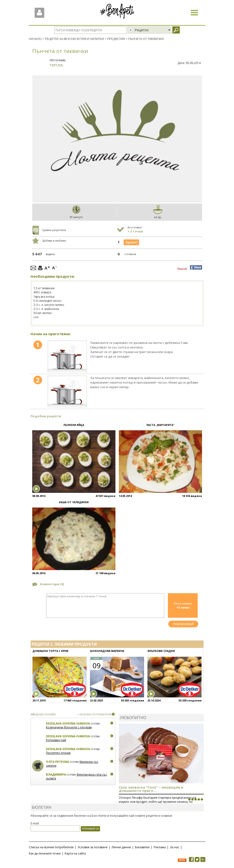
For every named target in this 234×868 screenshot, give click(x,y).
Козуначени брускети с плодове (69, 727)
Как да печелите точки (45, 853)
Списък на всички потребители (51, 847)
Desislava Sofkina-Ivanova (68, 723)
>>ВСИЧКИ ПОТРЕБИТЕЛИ (94, 714)
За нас (174, 847)
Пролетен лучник (58, 753)
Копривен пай (56, 740)
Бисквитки (142, 847)
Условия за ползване (93, 847)
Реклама (160, 847)
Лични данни (121, 847)
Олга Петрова (57, 762)
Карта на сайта (75, 853)
